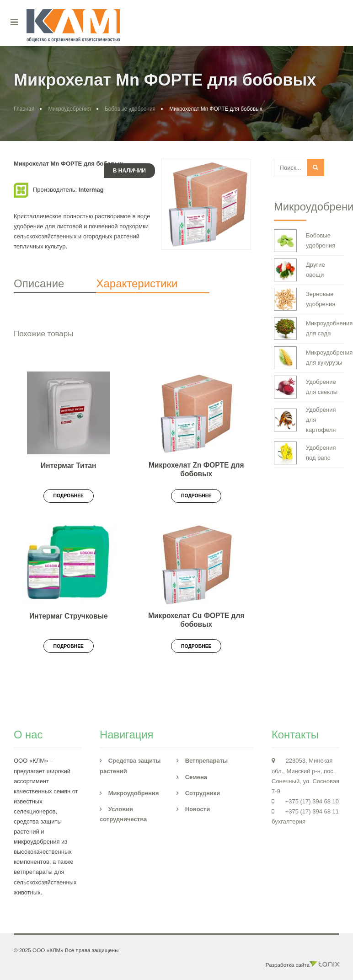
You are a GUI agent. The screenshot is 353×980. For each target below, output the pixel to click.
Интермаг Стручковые (69, 616)
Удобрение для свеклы (306, 387)
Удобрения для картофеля (305, 420)
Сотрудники (203, 793)
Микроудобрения (69, 109)
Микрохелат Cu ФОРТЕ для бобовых (196, 620)
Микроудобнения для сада (309, 328)
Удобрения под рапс (305, 453)
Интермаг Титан (68, 466)
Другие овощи (300, 270)
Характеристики (137, 283)
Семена (196, 777)
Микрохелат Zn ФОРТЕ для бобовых (196, 469)
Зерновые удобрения (305, 299)
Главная (24, 109)
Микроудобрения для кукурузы (309, 358)
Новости (198, 809)
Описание (39, 283)
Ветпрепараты (207, 761)
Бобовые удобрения (130, 109)
